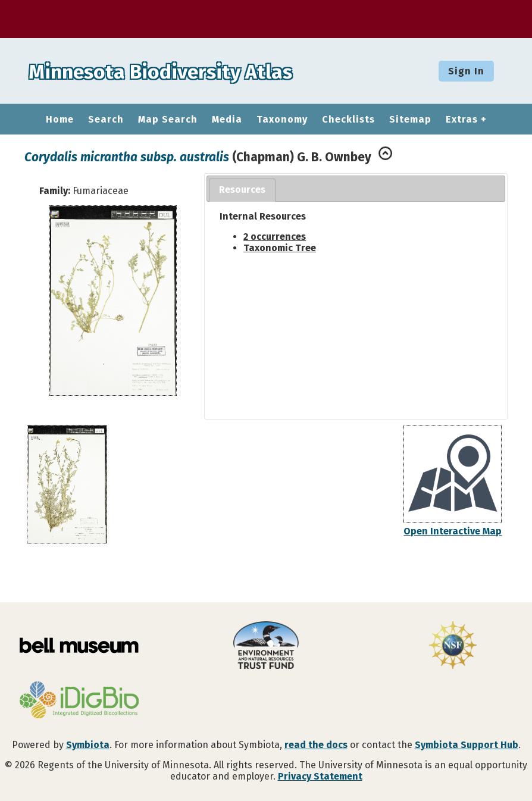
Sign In (466, 71)
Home (60, 120)
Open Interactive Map (453, 531)
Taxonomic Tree (280, 248)
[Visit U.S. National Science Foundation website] (453, 646)
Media (227, 120)
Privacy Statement (320, 776)
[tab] (242, 190)
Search (106, 120)
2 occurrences (275, 237)
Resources (242, 190)
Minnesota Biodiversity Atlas (185, 71)
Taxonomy (282, 120)
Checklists (348, 120)
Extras (462, 120)
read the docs (316, 745)
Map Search (168, 120)
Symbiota (88, 745)
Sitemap (410, 120)
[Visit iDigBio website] (79, 701)
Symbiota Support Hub (467, 745)
